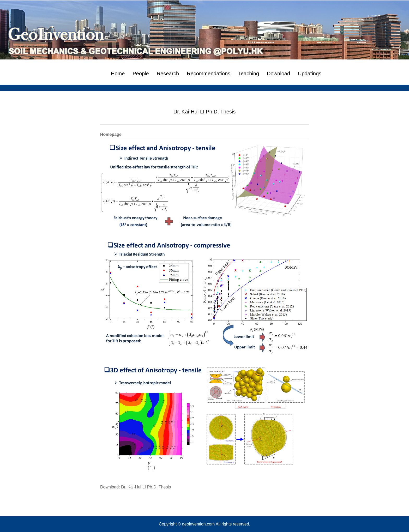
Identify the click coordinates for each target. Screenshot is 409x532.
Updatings (310, 74)
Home (118, 74)
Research (168, 74)
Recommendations (209, 74)
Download (278, 74)
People (141, 74)
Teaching (249, 74)
